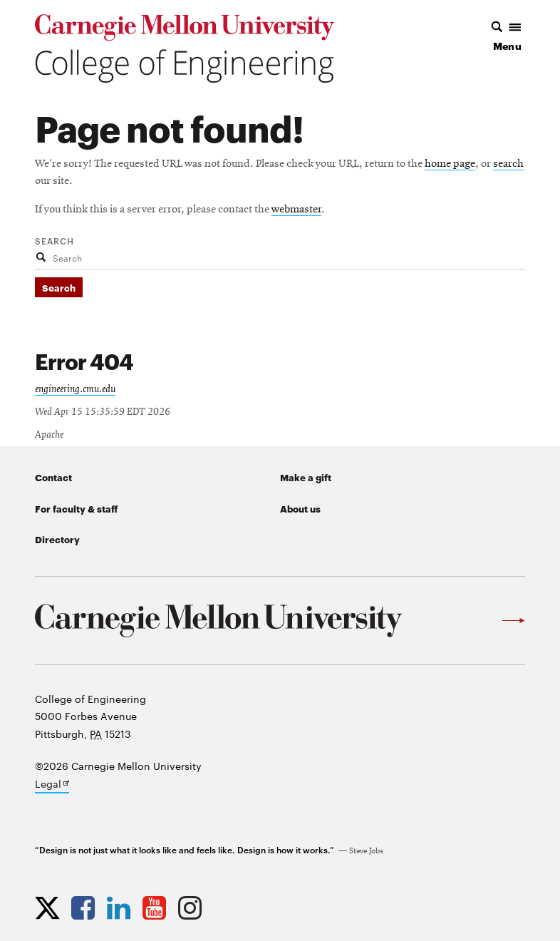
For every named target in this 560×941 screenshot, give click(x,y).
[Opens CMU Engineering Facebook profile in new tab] (87, 907)
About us (300, 508)
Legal (52, 785)
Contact (53, 477)
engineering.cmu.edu (75, 389)
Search (55, 240)
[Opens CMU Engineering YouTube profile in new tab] (158, 907)
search (508, 164)
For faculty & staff (76, 508)
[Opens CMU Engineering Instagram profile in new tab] (193, 907)
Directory (57, 539)
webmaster (296, 210)
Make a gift (306, 477)
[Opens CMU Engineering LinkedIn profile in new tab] (122, 907)
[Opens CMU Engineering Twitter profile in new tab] (51, 907)
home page (450, 164)
